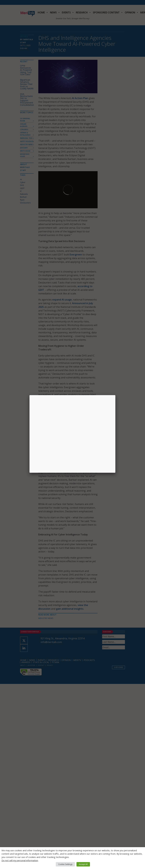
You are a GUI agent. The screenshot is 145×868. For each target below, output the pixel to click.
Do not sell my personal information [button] (20, 860)
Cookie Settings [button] (65, 864)
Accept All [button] (83, 864)
